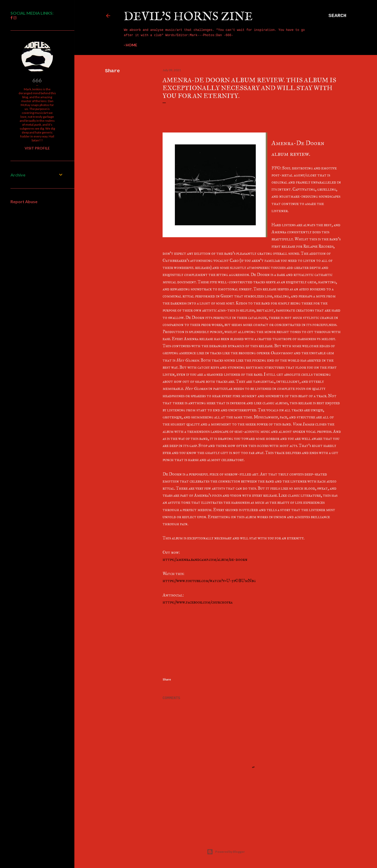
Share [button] (112, 71)
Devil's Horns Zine (188, 17)
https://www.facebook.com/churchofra (198, 602)
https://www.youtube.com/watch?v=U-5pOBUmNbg (209, 581)
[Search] (337, 16)
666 (37, 80)
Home (131, 45)
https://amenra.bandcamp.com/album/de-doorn (205, 559)
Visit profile (37, 148)
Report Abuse (24, 201)
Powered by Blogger (226, 852)
